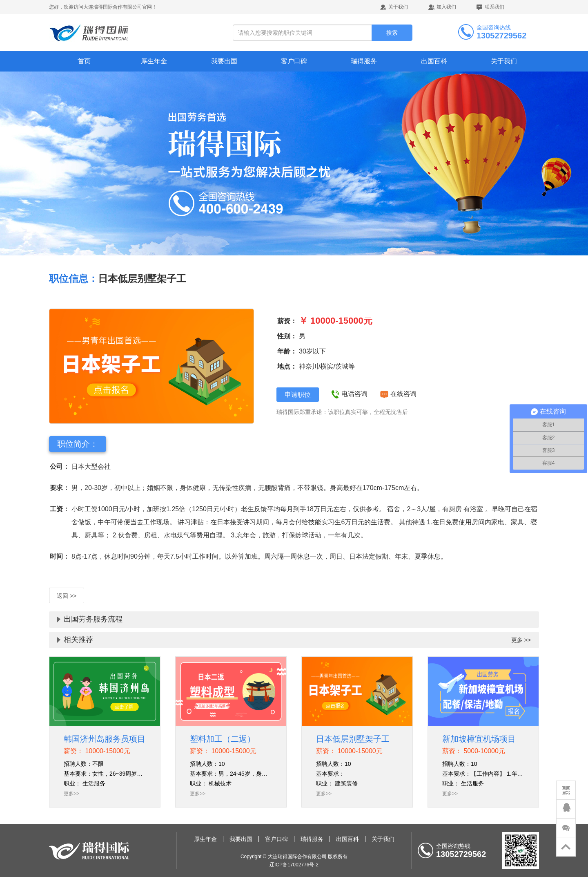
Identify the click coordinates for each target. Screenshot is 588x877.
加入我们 (446, 7)
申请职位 (298, 395)
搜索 (392, 33)
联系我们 (494, 7)
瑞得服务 (364, 61)
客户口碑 (294, 61)
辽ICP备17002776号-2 (294, 865)
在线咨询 (398, 394)
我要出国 (224, 61)
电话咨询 (350, 394)
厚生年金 (154, 61)
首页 (84, 61)
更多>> (71, 794)
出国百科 (434, 61)
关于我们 (398, 7)
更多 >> (521, 640)
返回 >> (67, 596)
